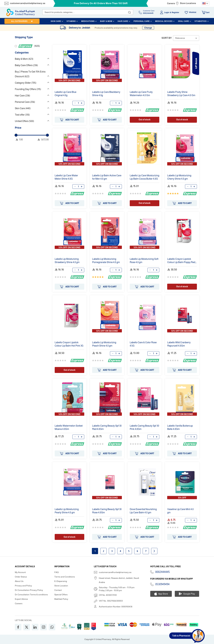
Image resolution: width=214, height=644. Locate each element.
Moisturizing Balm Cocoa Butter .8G (145, 177)
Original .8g (66, 94)
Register (175, 12)
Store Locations (188, 3)
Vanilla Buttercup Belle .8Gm (180, 427)
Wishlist (193, 12)
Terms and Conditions (65, 577)
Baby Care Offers (26, 65)
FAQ (57, 572)
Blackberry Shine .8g (106, 94)
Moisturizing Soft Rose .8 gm (144, 261)
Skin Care (23, 108)
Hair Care (22, 96)
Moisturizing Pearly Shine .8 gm (67, 511)
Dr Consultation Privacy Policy (29, 590)
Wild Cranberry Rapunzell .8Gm (179, 344)
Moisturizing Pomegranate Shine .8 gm (106, 261)
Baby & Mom (24, 59)
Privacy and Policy (23, 586)
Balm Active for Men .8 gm (107, 177)
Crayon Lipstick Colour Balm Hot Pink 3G (69, 344)
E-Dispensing (61, 581)
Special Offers (61, 595)
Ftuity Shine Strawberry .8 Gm (181, 94)
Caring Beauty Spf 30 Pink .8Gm (144, 427)
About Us (19, 581)
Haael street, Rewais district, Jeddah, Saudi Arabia (119, 580)
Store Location (61, 586)
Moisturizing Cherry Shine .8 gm (179, 177)
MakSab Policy (61, 599)
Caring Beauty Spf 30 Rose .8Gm (107, 511)
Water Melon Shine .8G (66, 177)
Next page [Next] (154, 551)
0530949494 (162, 584)
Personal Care (25, 102)
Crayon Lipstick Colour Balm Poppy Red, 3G (181, 261)
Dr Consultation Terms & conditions (31, 595)
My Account (20, 572)
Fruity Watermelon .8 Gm (141, 94)
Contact (58, 590)
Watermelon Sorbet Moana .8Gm (69, 427)
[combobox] (88, 12)
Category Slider (26, 83)
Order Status (21, 577)
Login (167, 12)
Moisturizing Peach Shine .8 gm (104, 344)
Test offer (22, 115)
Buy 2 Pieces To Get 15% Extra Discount (30, 74)
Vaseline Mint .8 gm (180, 511)
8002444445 (163, 572)
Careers (171, 3)
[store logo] (21, 12)
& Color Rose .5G (143, 344)
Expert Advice (21, 599)
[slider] (16, 135)
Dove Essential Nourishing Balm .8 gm (143, 511)
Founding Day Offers (28, 89)
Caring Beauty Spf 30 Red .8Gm (107, 427)
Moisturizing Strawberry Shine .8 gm (67, 261)
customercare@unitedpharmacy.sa (28, 3)
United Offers (24, 121)
